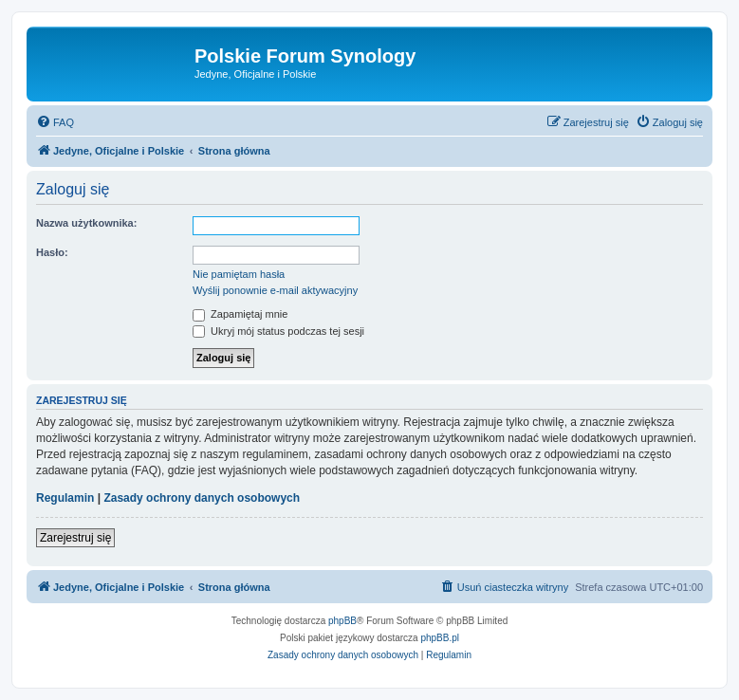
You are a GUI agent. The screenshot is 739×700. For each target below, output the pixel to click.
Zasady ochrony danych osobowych (202, 498)
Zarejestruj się (75, 538)
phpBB (342, 621)
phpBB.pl (440, 638)
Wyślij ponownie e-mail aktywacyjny (275, 290)
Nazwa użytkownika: (86, 223)
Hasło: (52, 252)
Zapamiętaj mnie (240, 314)
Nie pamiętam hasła (239, 274)
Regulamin (65, 498)
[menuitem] (55, 122)
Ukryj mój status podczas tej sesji (278, 331)
